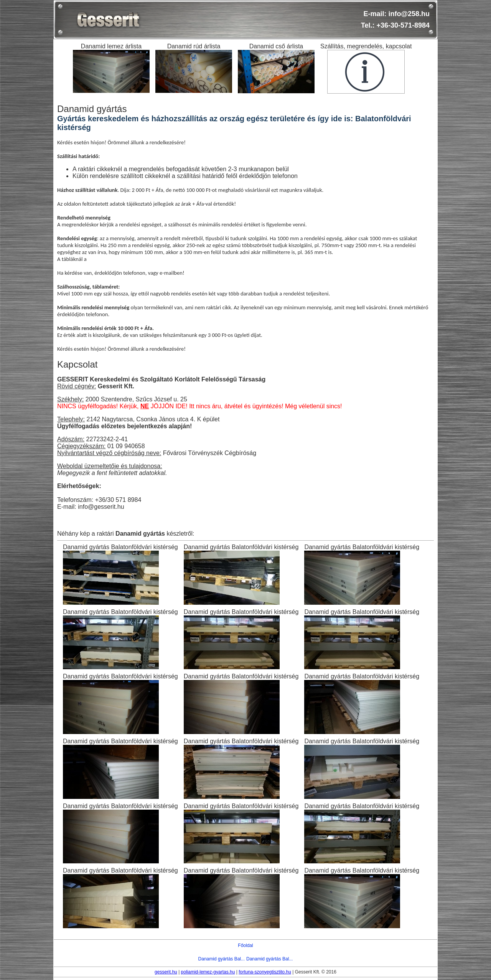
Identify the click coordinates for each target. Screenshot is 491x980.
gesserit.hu (166, 972)
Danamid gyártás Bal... (222, 959)
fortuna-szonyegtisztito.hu (265, 972)
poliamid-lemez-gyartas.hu (208, 972)
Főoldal (245, 945)
